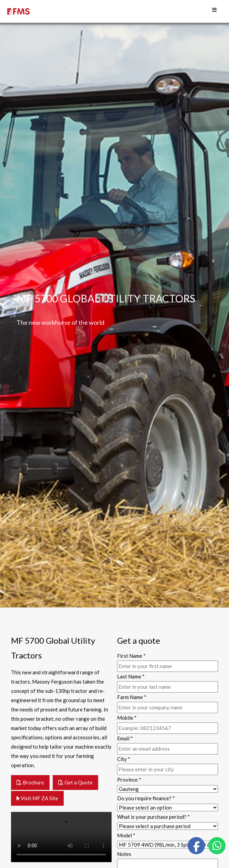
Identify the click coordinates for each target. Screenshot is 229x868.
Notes (124, 854)
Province (129, 780)
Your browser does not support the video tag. (61, 837)
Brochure (30, 782)
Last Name (131, 676)
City (124, 759)
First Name (131, 656)
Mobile (127, 718)
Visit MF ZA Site (37, 798)
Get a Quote (75, 782)
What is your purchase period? (153, 817)
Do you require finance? (146, 798)
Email (125, 738)
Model (126, 835)
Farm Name (132, 697)
